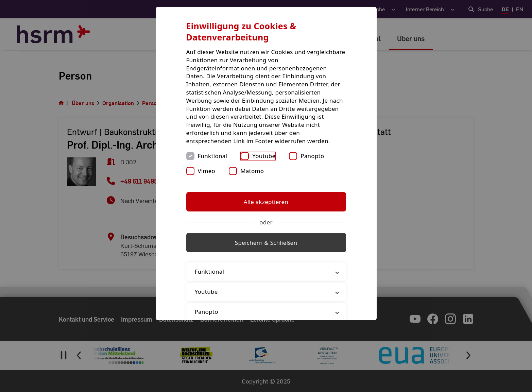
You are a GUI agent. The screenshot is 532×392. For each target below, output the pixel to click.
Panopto (312, 156)
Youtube (264, 156)
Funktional (213, 156)
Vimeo (207, 171)
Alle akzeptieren (266, 202)
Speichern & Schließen (266, 243)
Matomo (252, 171)
